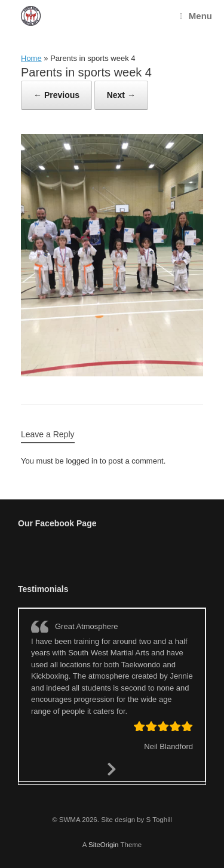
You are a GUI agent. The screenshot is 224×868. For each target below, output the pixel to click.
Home (31, 58)
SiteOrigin (104, 845)
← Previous (56, 95)
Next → (121, 95)
